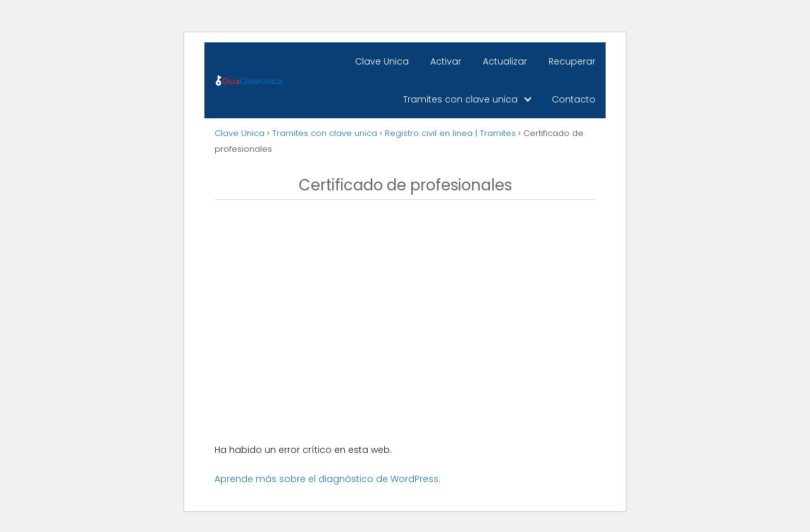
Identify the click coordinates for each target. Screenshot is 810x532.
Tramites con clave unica (460, 99)
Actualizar (505, 61)
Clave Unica (382, 61)
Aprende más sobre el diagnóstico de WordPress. (327, 479)
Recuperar (572, 61)
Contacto (574, 99)
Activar (446, 61)
